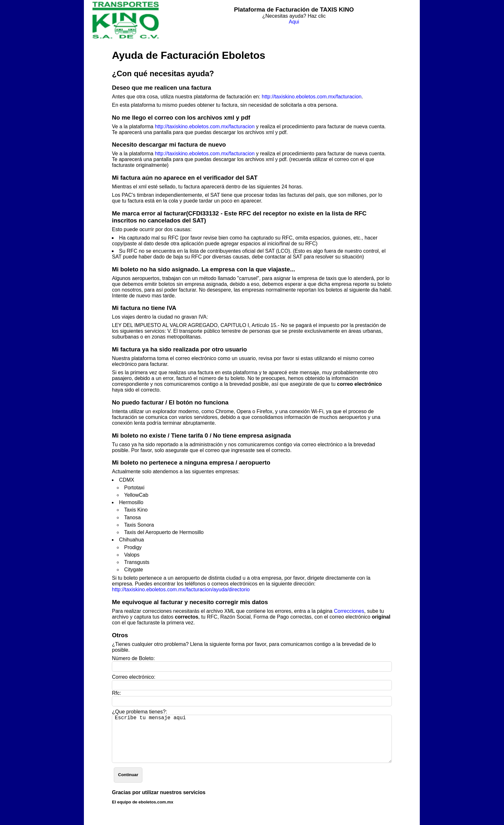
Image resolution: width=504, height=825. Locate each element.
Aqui (294, 22)
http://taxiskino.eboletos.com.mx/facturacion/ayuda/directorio (181, 589)
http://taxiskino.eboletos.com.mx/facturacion (311, 97)
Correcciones (349, 611)
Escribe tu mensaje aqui (252, 739)
